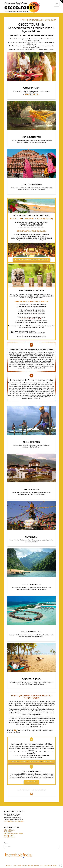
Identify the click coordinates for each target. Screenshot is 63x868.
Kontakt (9, 865)
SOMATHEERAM (29, 219)
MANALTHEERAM (16, 219)
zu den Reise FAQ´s (31, 782)
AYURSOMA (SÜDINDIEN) (44, 219)
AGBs (55, 865)
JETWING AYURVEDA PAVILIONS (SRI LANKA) (31, 231)
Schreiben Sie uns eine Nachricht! (14, 821)
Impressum (17, 865)
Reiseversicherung (9, 830)
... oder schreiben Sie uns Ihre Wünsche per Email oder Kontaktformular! (31, 761)
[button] (57, 4)
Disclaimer (48, 865)
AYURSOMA (44, 301)
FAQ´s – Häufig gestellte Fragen (13, 833)
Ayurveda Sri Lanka (9, 837)
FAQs (42, 865)
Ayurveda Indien (9, 835)
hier (16, 730)
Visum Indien (8, 832)
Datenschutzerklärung (30, 865)
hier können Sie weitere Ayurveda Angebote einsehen (31, 259)
